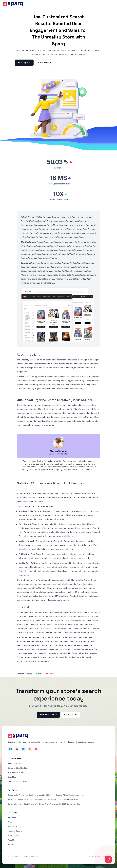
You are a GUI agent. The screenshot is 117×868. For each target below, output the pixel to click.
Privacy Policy (14, 857)
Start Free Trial (48, 715)
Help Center (13, 827)
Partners (11, 844)
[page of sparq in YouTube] (36, 749)
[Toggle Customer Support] (108, 859)
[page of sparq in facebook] (10, 749)
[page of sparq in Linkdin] (23, 749)
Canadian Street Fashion (18, 768)
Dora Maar (12, 777)
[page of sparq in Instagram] (30, 749)
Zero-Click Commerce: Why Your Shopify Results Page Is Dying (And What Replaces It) (43, 799)
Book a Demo (44, 63)
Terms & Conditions (30, 857)
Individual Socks (14, 764)
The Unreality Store (16, 772)
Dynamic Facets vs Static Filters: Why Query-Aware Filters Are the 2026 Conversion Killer (44, 804)
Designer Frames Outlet (17, 781)
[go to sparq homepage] (13, 4)
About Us (12, 840)
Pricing (11, 822)
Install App (24, 63)
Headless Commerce (16, 831)
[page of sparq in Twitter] (17, 749)
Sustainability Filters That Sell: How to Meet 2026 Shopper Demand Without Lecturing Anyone (46, 795)
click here (49, 674)
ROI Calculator (14, 835)
